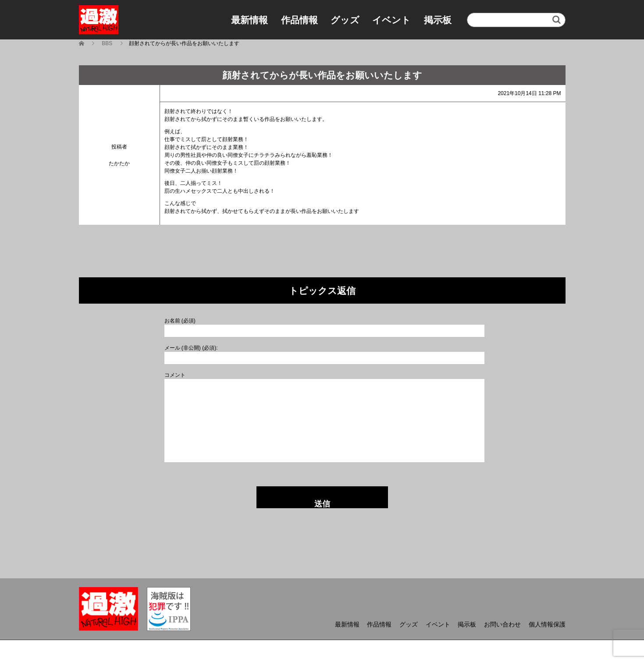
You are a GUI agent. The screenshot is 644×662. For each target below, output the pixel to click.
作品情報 (299, 20)
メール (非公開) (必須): (191, 348)
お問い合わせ (502, 624)
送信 (322, 504)
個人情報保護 (547, 624)
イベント (391, 20)
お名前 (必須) (180, 321)
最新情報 (249, 20)
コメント (175, 375)
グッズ (345, 20)
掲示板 (438, 20)
